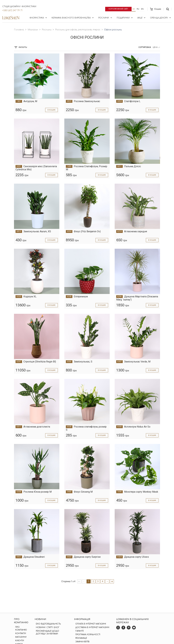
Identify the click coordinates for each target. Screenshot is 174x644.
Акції (142, 18)
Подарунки (125, 18)
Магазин (33, 30)
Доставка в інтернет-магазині (91, 627)
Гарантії (78, 631)
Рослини (105, 18)
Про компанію (20, 629)
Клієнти (18, 641)
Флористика (39, 18)
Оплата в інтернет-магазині (90, 624)
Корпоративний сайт (117, 9)
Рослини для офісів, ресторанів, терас (78, 30)
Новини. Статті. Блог (47, 627)
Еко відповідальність (47, 624)
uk (134, 9)
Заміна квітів (81, 642)
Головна (19, 30)
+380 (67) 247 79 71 (12, 10)
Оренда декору (161, 18)
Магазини (20, 637)
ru (138, 9)
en (142, 9)
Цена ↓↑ (156, 47)
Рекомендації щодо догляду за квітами (47, 632)
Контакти (19, 633)
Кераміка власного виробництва (73, 18)
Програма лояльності (87, 635)
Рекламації (80, 638)
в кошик (51, 110)
